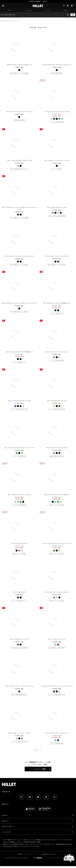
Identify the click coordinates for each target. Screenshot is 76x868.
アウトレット (66, 10)
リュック (47, 10)
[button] (41, 750)
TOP (2, 21)
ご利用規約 (19, 854)
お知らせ (45, 1)
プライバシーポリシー (32, 854)
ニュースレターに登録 (38, 769)
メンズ (9, 10)
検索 (73, 15)
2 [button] (38, 750)
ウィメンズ (28, 10)
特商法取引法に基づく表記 (49, 854)
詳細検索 (39, 858)
